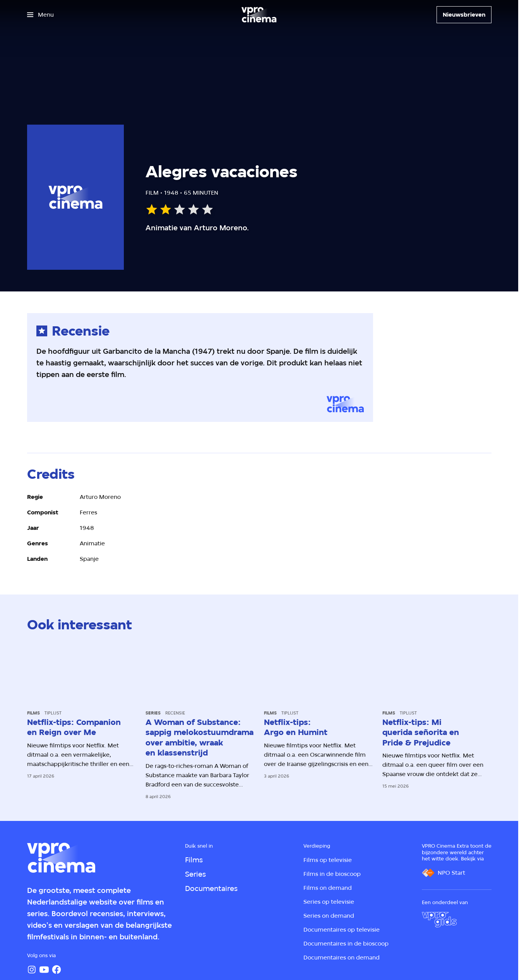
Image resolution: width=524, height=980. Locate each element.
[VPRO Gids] (439, 920)
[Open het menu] (40, 15)
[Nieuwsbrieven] (464, 15)
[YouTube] (44, 970)
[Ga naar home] (259, 15)
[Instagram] (32, 970)
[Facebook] (57, 970)
